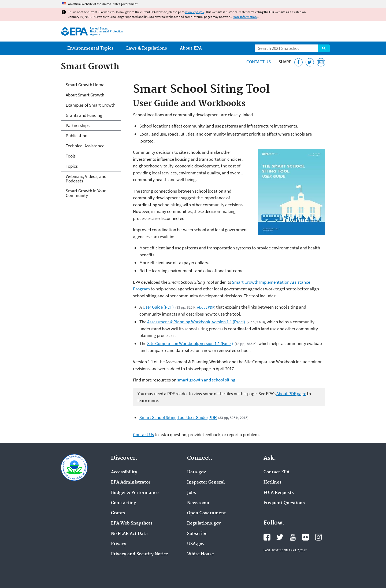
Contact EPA (276, 472)
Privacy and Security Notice (140, 554)
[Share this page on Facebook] (298, 62)
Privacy (119, 544)
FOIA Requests (279, 493)
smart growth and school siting (206, 380)
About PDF (206, 307)
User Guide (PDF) (158, 307)
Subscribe (197, 534)
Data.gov (196, 472)
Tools (71, 156)
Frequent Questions (284, 503)
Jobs (192, 493)
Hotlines (272, 482)
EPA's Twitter (280, 537)
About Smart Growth (85, 95)
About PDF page (291, 394)
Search (324, 48)
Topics (72, 166)
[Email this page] (321, 62)
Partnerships (78, 125)
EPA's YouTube (293, 537)
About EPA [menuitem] (191, 48)
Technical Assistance (85, 146)
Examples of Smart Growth (91, 105)
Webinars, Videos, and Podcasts (86, 179)
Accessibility (124, 472)
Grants (118, 513)
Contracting (124, 503)
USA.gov (196, 544)
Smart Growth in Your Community (86, 193)
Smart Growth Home (85, 85)
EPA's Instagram (318, 537)
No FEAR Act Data (129, 534)
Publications (77, 136)
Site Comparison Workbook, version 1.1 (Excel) (190, 343)
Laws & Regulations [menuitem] (147, 48)
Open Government (207, 513)
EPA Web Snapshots (132, 523)
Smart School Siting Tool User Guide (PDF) (178, 417)
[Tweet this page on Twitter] (310, 62)
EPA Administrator (131, 482)
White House (201, 554)
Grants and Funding (84, 115)
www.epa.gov (195, 12)
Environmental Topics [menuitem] (90, 48)
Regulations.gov (204, 523)
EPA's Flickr (306, 537)
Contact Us (259, 62)
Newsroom (198, 503)
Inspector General (206, 482)
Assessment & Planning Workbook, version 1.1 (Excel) (196, 322)
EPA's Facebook (267, 537)
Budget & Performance (135, 493)
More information (245, 17)
